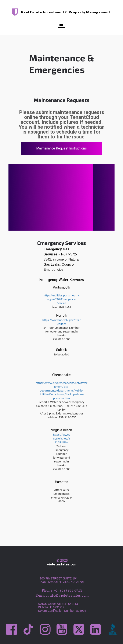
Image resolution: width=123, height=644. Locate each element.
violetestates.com (62, 564)
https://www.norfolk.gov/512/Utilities (61, 322)
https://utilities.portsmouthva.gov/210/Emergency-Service (61, 299)
